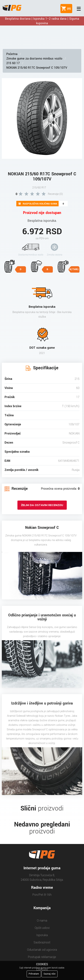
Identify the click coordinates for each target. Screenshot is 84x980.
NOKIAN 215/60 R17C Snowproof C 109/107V (37, 68)
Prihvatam (34, 974)
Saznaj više (50, 974)
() (68, 9)
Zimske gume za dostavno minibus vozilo (34, 59)
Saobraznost (42, 942)
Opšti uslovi (42, 928)
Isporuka (42, 935)
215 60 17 (13, 63)
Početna (12, 54)
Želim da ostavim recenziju (42, 505)
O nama (42, 921)
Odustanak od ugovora (42, 950)
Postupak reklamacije (42, 957)
